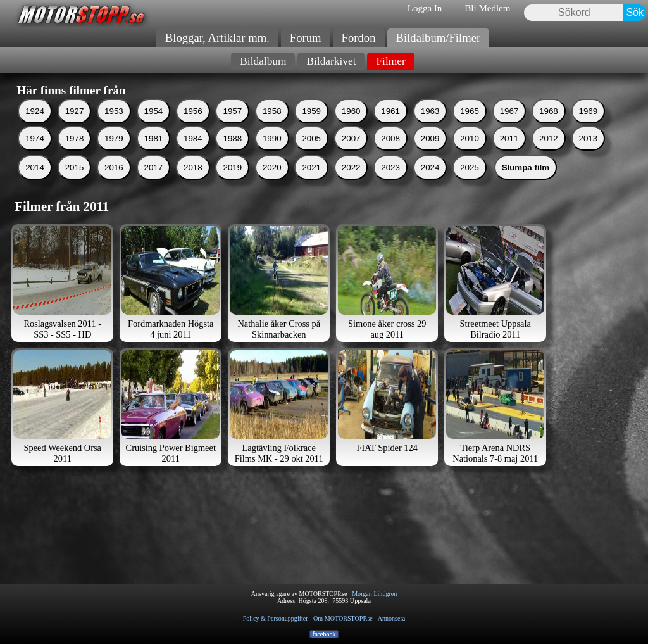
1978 (75, 155)
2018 (193, 185)
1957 (232, 128)
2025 (470, 185)
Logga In (425, 8)
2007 (351, 155)
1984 (193, 155)
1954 (154, 128)
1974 (35, 155)
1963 (430, 128)
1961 (390, 128)
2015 (75, 185)
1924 (35, 128)
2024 (430, 185)
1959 (311, 128)
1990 (272, 155)
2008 (390, 155)
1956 (193, 128)
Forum (306, 38)
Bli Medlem (487, 8)
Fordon (359, 38)
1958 (272, 128)
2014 (35, 185)
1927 (75, 128)
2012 (549, 155)
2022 (351, 185)
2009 (430, 155)
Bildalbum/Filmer (439, 38)
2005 (311, 155)
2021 (311, 185)
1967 (509, 128)
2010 (470, 155)
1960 (351, 128)
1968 (549, 128)
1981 (154, 155)
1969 (589, 128)
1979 (114, 155)
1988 (232, 155)
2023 (390, 185)
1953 (114, 128)
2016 (114, 185)
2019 (232, 185)
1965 (470, 128)
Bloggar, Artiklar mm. (217, 38)
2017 (154, 185)
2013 (589, 155)
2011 (509, 155)
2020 (272, 185)
